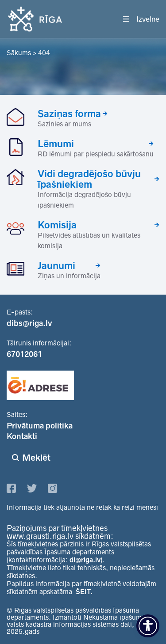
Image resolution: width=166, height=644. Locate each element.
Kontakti (22, 436)
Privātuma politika (40, 426)
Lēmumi (56, 144)
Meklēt (36, 458)
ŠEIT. (84, 592)
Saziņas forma (69, 114)
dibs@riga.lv (29, 323)
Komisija (57, 225)
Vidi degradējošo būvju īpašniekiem (89, 179)
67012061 (24, 354)
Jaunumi (56, 265)
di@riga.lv (85, 560)
